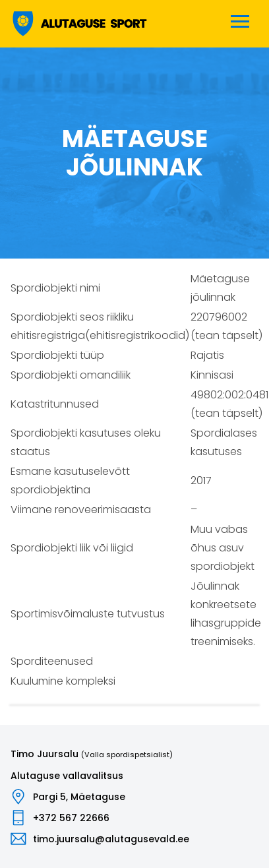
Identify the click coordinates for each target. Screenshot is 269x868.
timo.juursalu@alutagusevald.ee (111, 839)
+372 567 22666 (71, 818)
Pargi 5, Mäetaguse (79, 797)
